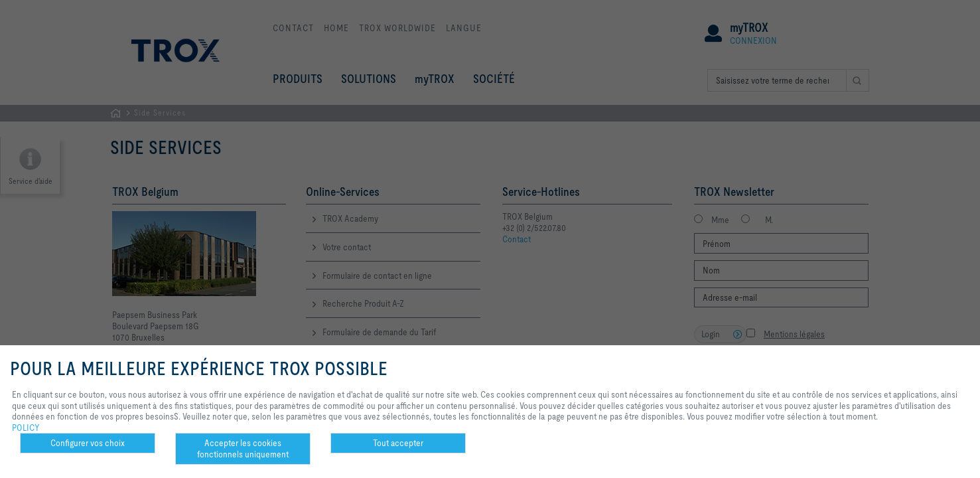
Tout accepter (398, 443)
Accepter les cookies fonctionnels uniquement (243, 448)
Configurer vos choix (88, 443)
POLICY (26, 428)
